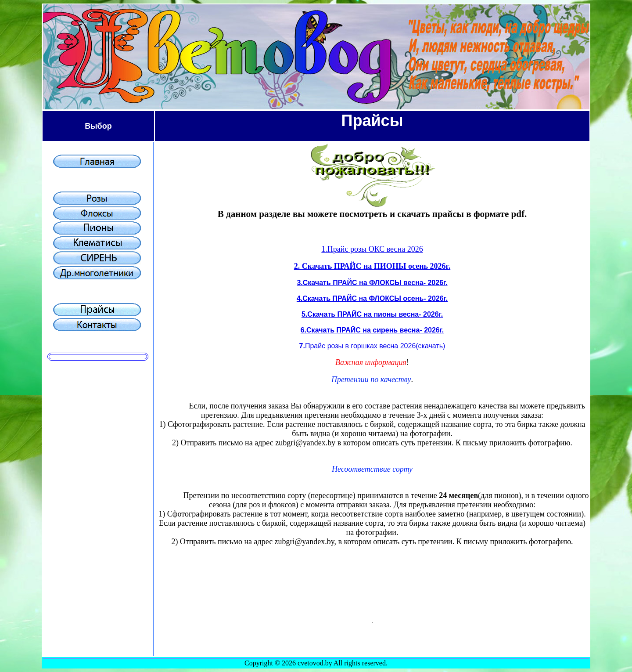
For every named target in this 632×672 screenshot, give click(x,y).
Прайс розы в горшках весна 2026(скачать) (375, 346)
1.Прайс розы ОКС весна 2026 (372, 249)
